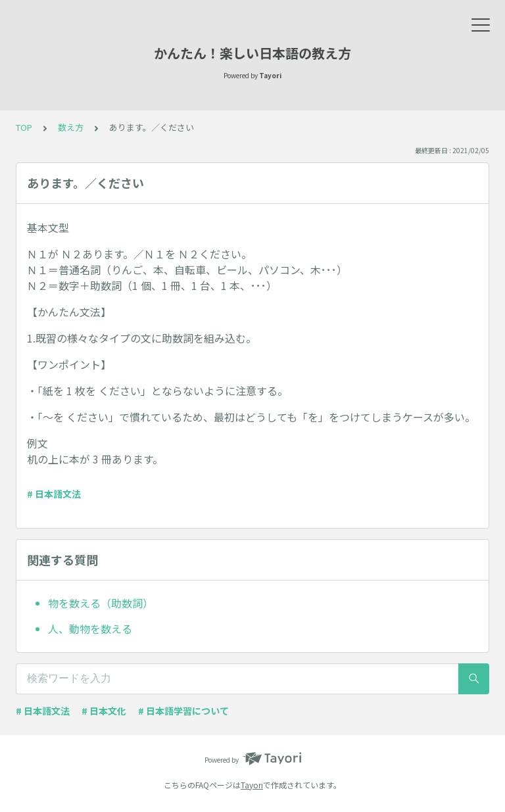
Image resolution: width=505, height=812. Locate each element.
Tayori (252, 785)
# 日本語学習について (183, 711)
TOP (24, 127)
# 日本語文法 (54, 494)
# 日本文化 (104, 711)
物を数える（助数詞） (101, 603)
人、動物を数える (90, 629)
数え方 (71, 127)
